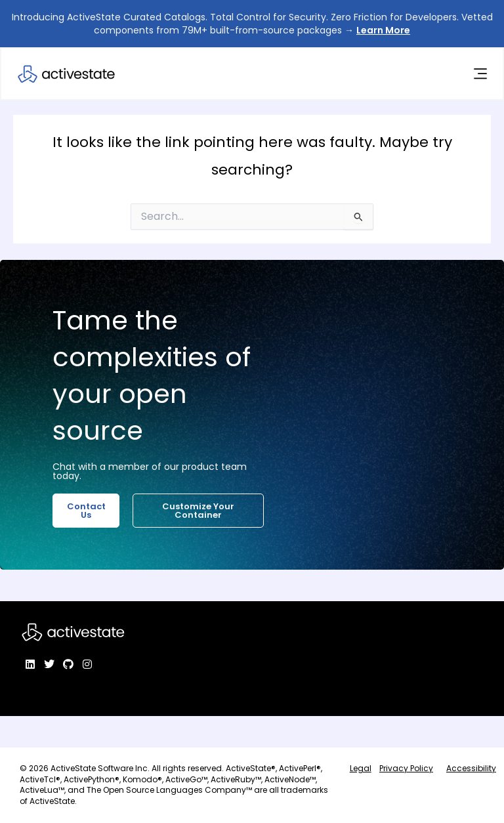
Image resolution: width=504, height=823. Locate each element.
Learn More (383, 30)
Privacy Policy (406, 768)
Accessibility (471, 768)
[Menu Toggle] (480, 74)
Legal (361, 768)
